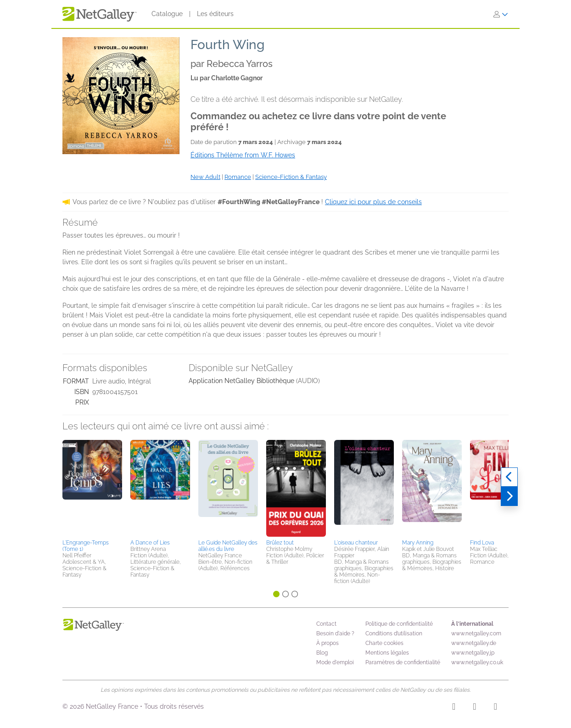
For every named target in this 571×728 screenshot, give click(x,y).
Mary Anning (418, 543)
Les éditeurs (215, 14)
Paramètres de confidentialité (403, 662)
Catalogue (167, 14)
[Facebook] (474, 708)
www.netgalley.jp (473, 653)
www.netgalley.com (476, 634)
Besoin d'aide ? (335, 634)
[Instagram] (454, 708)
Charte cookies (384, 643)
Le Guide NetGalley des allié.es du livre (228, 546)
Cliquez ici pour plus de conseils (373, 202)
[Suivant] (509, 496)
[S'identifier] (501, 14)
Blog (322, 653)
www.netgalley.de (474, 643)
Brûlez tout (280, 543)
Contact (326, 624)
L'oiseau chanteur (356, 543)
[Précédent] (509, 477)
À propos (327, 643)
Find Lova (482, 543)
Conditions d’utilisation (394, 634)
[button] (92, 488)
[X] (495, 708)
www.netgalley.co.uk (477, 662)
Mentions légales (387, 653)
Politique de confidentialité (399, 624)
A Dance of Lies (150, 543)
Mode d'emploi (335, 662)
